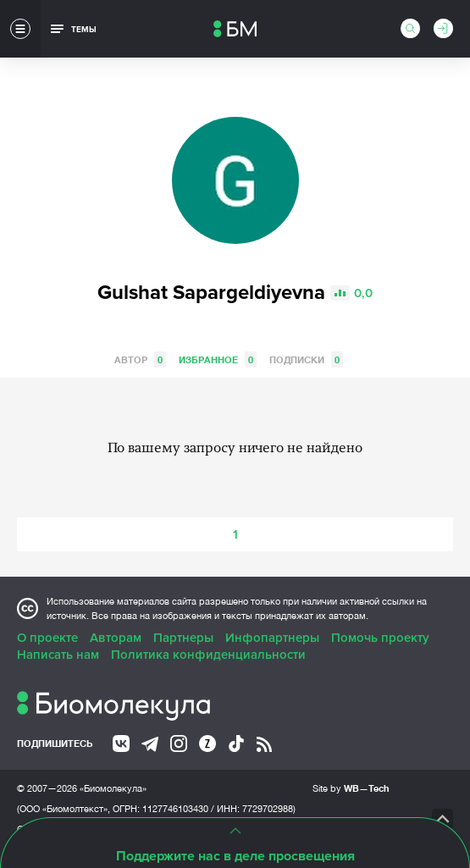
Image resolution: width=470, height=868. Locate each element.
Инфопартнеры (272, 638)
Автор (140, 359)
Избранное (218, 359)
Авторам (116, 638)
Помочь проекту (380, 638)
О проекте (47, 638)
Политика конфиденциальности (208, 655)
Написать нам (58, 655)
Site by (351, 788)
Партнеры (183, 638)
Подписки (306, 359)
